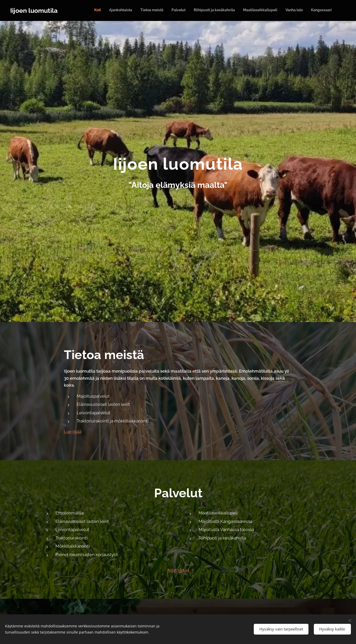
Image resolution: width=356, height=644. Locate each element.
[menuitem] (265, 10)
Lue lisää (72, 432)
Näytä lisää (178, 570)
